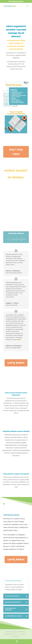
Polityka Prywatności (11, 634)
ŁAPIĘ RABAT (16, 363)
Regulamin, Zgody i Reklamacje (15, 632)
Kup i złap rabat (16, 152)
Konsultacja (15, 637)
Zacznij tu (23, 634)
